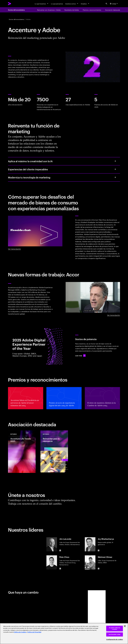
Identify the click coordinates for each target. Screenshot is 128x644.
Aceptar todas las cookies (114, 629)
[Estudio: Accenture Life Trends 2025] (22, 452)
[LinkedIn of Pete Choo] (60, 569)
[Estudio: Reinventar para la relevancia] (54, 452)
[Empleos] (85, 4)
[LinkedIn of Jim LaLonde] (60, 551)
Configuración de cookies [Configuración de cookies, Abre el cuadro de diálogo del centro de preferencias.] (115, 639)
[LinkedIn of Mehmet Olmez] (99, 569)
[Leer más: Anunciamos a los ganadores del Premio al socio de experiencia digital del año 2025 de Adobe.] (80, 356)
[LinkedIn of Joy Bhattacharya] (99, 551)
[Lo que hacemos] (42, 4)
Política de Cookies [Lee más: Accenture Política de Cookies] (20, 632)
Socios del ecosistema (16, 10)
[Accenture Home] (14, 4)
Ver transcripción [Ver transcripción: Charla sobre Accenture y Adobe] (14, 249)
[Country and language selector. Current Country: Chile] (114, 4)
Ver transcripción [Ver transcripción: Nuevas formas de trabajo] (114, 315)
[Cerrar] (125, 626)
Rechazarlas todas (115, 634)
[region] (64, 634)
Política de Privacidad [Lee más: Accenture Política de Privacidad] (34, 632)
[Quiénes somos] (72, 4)
